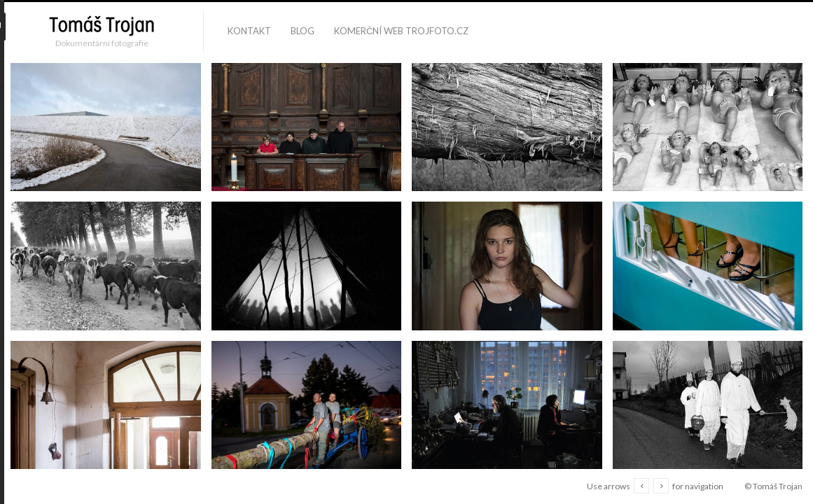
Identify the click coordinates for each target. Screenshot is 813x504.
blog (303, 31)
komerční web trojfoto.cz (401, 31)
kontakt (249, 31)
